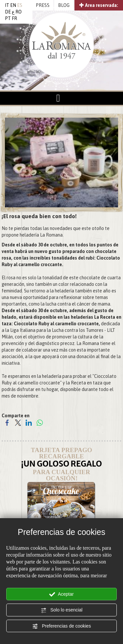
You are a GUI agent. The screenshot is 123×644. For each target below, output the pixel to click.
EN (13, 5)
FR (14, 18)
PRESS (43, 5)
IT (7, 5)
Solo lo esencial (62, 610)
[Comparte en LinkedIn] (29, 422)
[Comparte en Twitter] (18, 422)
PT (8, 18)
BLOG (64, 5)
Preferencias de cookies (61, 626)
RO (19, 12)
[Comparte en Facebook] (7, 422)
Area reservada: (99, 5)
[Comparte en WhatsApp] (40, 422)
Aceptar (61, 594)
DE (8, 12)
